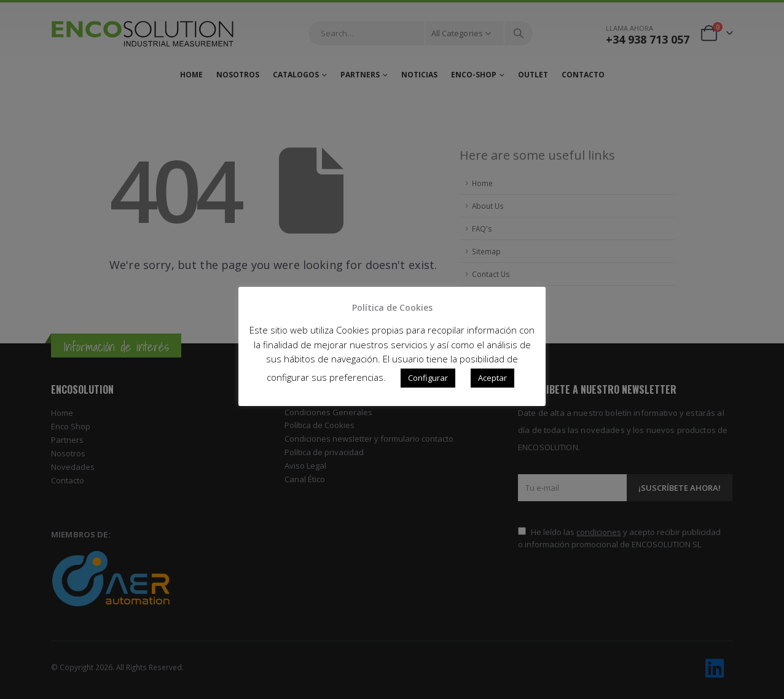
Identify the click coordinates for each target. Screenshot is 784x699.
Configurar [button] (428, 378)
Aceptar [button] (492, 378)
